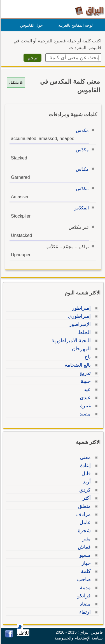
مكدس (81, 130)
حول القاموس (31, 25)
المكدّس (80, 208)
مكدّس (81, 150)
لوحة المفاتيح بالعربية (75, 25)
